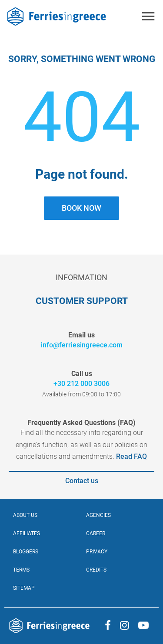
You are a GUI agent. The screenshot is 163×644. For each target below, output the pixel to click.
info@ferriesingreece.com (82, 345)
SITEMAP (24, 588)
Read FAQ (131, 456)
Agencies (98, 515)
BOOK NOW (81, 208)
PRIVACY (97, 552)
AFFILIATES (27, 533)
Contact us (82, 481)
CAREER (96, 533)
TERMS (21, 570)
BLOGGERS (26, 552)
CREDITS (96, 570)
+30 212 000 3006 (81, 384)
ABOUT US (25, 515)
